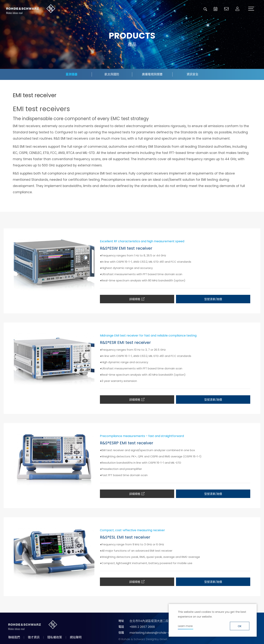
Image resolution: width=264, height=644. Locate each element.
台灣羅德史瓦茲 (31, 9)
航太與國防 (112, 74)
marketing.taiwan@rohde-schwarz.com (158, 633)
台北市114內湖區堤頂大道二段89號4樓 (155, 621)
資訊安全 (192, 74)
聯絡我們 (14, 637)
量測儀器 (71, 74)
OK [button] (240, 626)
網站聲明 (76, 637)
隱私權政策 (55, 637)
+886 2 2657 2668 (142, 627)
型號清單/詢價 (213, 299)
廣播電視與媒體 (152, 74)
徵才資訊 (34, 637)
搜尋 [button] (205, 9)
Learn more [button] (185, 626)
